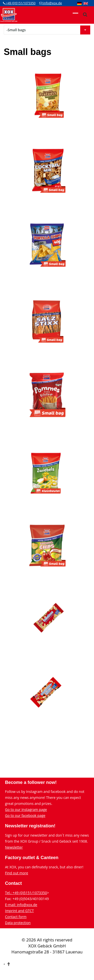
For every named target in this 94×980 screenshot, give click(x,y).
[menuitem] (79, 3)
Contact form (16, 917)
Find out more (17, 873)
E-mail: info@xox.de (21, 905)
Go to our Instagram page (26, 810)
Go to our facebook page (25, 816)
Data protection (18, 923)
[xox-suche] (85, 14)
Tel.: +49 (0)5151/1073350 (26, 893)
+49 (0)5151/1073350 (19, 3)
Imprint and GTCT (19, 911)
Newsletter (14, 847)
